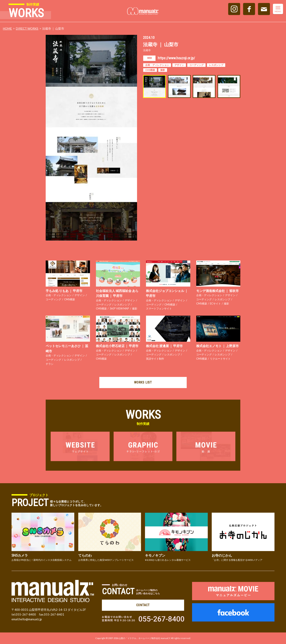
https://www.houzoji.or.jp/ (176, 58)
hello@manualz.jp (30, 619)
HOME (7, 28)
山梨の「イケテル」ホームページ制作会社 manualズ (145, 638)
